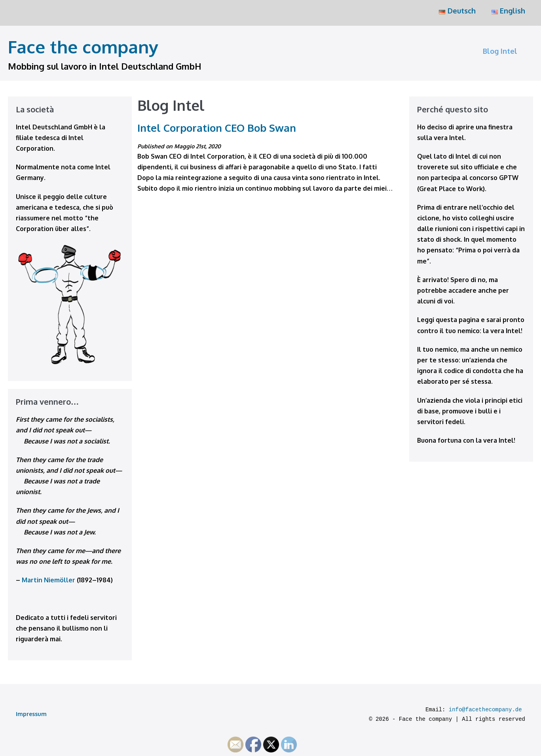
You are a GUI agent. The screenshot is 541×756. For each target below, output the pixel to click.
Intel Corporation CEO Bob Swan (217, 128)
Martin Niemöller (48, 580)
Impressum (31, 714)
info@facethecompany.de (485, 710)
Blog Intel (500, 51)
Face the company (83, 46)
